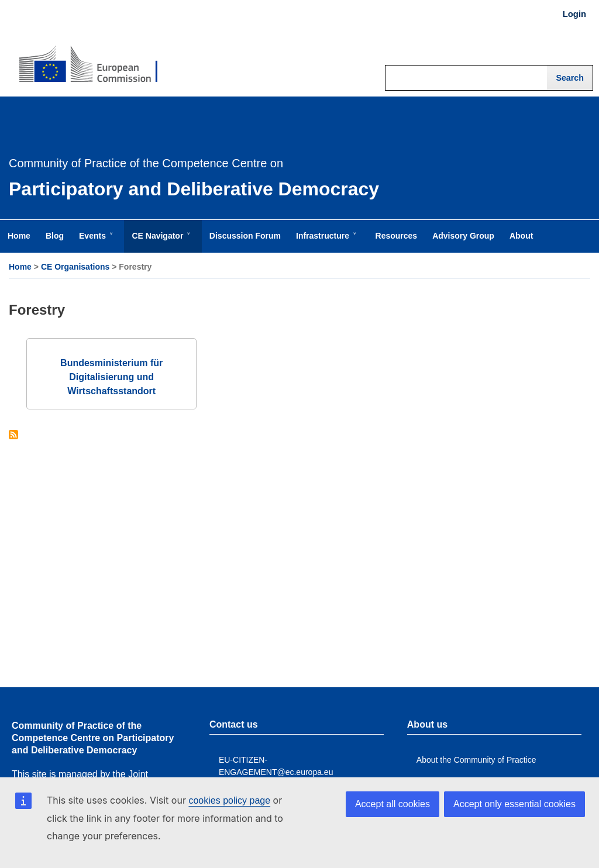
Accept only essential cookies (514, 804)
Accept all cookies (393, 804)
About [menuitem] (521, 236)
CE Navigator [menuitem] (160, 242)
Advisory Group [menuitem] (463, 236)
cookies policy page (229, 800)
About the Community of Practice (476, 760)
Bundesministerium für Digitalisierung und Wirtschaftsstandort (111, 377)
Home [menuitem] (19, 236)
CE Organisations (75, 267)
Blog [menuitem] (55, 236)
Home (20, 267)
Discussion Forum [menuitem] (245, 236)
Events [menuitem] (95, 242)
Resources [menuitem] (397, 236)
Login (574, 14)
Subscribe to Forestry (13, 435)
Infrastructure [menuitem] (325, 242)
